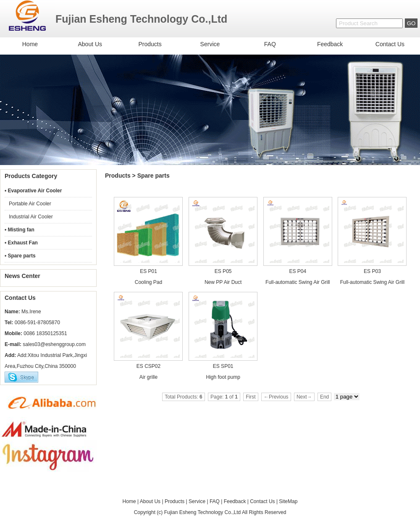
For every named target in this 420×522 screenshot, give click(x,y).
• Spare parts (20, 256)
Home (30, 44)
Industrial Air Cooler (31, 217)
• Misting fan (20, 230)
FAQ (270, 44)
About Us (90, 44)
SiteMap (288, 501)
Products (150, 44)
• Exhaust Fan (21, 243)
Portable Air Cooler (30, 204)
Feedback (330, 44)
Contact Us (390, 44)
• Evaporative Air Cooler (33, 191)
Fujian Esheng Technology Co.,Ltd (203, 512)
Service (210, 44)
